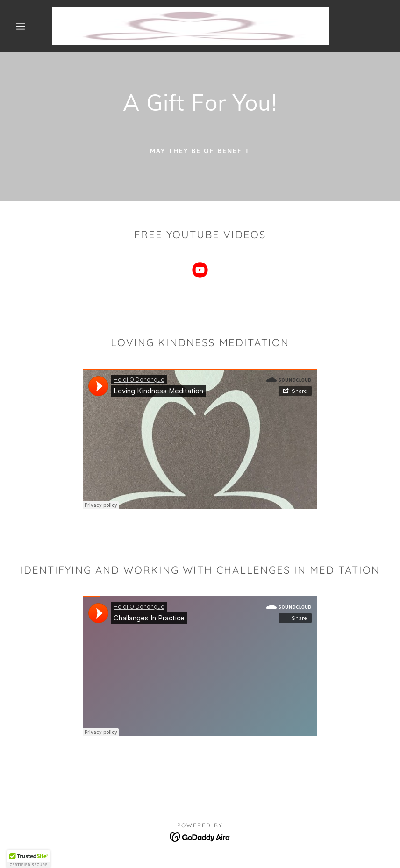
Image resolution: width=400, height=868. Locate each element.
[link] (190, 26)
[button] (21, 26)
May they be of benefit (200, 151)
